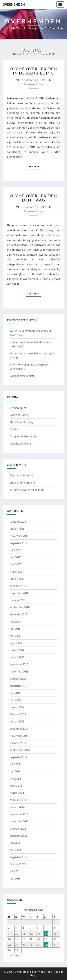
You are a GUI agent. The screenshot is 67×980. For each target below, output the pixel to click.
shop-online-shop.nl (22, 482)
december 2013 (19, 814)
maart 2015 (17, 707)
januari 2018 (17, 529)
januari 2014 (17, 807)
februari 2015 (18, 714)
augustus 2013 (18, 835)
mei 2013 (15, 850)
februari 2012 (18, 864)
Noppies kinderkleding (24, 436)
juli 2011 (15, 871)
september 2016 (20, 607)
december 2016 (19, 586)
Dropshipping (18, 408)
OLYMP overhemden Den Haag (33, 198)
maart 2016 (17, 650)
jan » (18, 955)
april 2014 (16, 786)
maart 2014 (17, 793)
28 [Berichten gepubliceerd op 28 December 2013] (46, 945)
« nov (10, 955)
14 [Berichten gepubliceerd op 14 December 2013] (46, 934)
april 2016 (16, 643)
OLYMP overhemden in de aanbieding (33, 71)
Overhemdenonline (22, 475)
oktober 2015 (18, 679)
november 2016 (19, 593)
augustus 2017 (18, 543)
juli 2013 (15, 843)
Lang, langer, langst (22, 376)
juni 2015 (15, 693)
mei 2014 (15, 779)
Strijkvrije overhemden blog (27, 490)
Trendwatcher (34, 84)
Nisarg (34, 975)
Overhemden (14, 4)
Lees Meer (35, 166)
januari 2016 (17, 657)
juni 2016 (15, 629)
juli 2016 (15, 621)
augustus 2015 (18, 686)
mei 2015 (15, 700)
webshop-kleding (20, 443)
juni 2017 (15, 557)
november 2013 (19, 821)
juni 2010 (15, 878)
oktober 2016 (18, 600)
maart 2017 (17, 571)
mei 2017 (15, 564)
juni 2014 (15, 771)
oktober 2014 (18, 743)
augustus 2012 (18, 857)
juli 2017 (15, 550)
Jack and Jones (19, 415)
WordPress (45, 972)
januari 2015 (17, 721)
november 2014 (19, 736)
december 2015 (19, 664)
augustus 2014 (18, 757)
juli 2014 (15, 764)
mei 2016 (15, 636)
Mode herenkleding (22, 422)
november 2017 (19, 536)
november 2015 (19, 671)
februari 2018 (18, 522)
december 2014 (19, 729)
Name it (15, 429)
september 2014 (20, 750)
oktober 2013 (18, 828)
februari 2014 (18, 800)
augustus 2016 (18, 614)
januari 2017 (17, 579)
